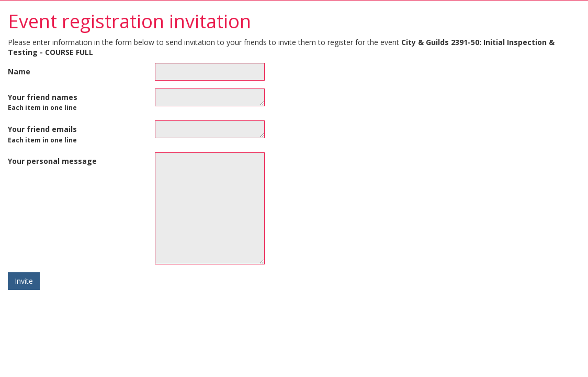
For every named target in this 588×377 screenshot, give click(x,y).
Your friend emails (42, 134)
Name (19, 71)
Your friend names (43, 102)
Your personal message (52, 161)
